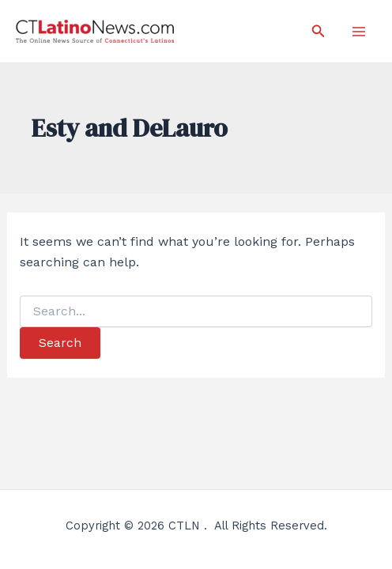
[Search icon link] (318, 31)
